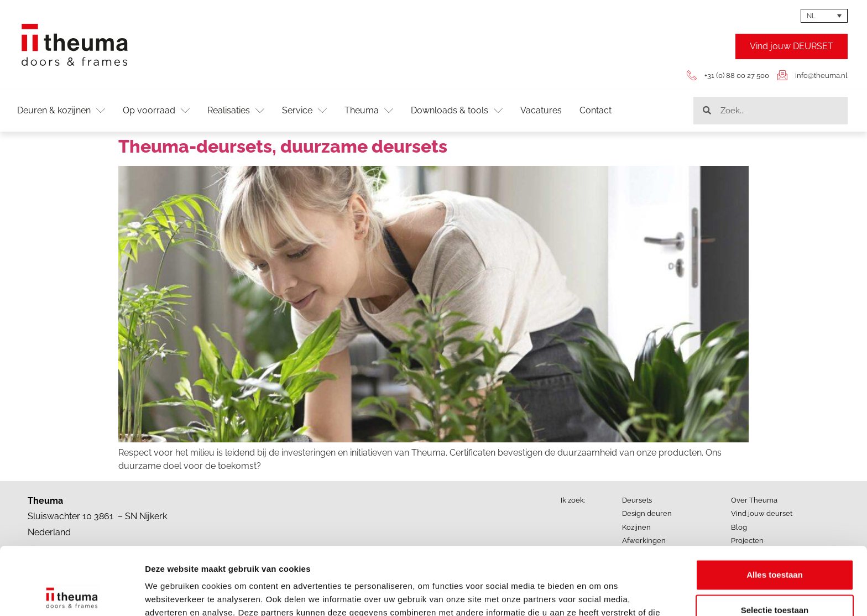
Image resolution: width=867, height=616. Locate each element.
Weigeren (774, 578)
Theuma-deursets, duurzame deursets (283, 146)
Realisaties (236, 111)
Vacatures (541, 110)
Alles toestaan (775, 507)
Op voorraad (156, 111)
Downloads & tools (457, 111)
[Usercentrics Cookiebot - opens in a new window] (72, 594)
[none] (824, 16)
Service (304, 111)
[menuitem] (824, 16)
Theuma (369, 111)
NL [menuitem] (811, 16)
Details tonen (597, 594)
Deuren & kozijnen (61, 111)
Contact (596, 110)
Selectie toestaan (775, 542)
